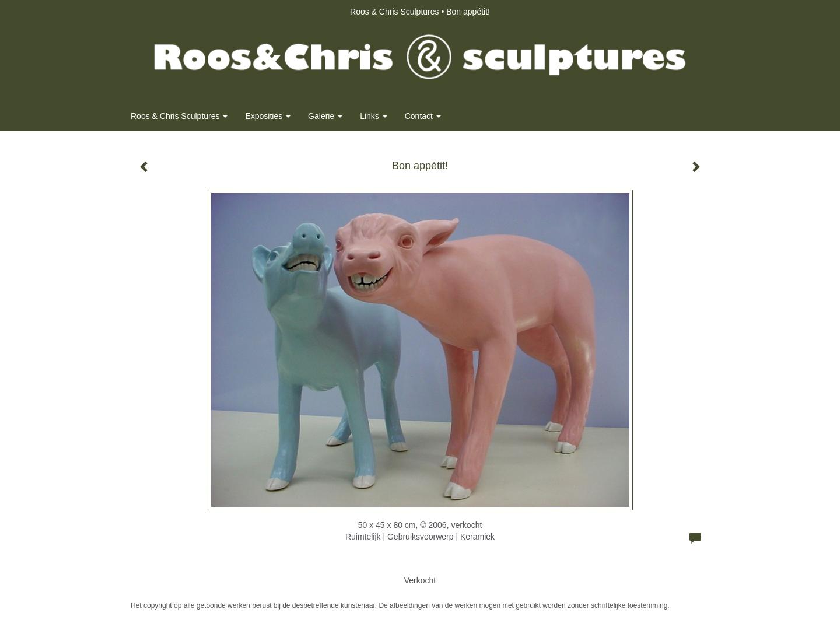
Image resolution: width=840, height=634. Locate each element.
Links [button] (374, 116)
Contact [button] (423, 116)
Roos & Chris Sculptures (395, 12)
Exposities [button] (268, 116)
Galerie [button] (325, 116)
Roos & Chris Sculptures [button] (179, 116)
